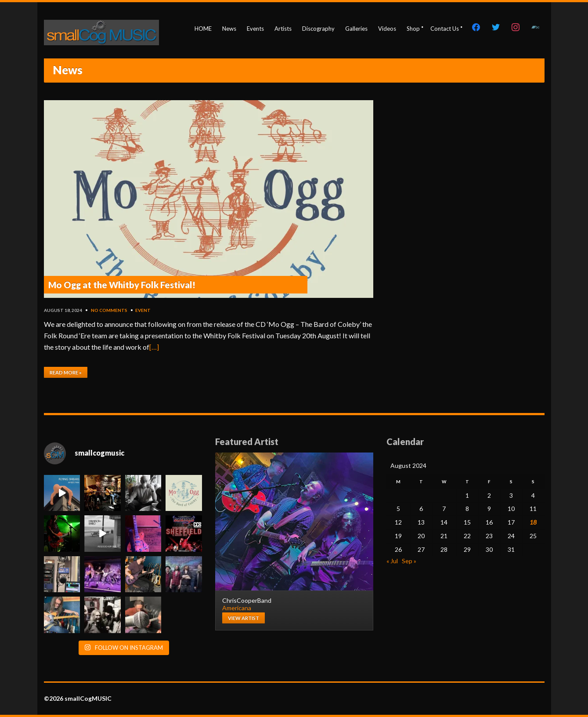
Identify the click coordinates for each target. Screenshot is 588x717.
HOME (203, 29)
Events (255, 29)
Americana (237, 608)
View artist (243, 618)
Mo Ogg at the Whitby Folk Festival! (122, 285)
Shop (413, 29)
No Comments (109, 310)
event (143, 310)
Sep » (409, 561)
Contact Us (445, 29)
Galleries (356, 29)
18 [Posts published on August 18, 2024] (533, 522)
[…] (154, 347)
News (229, 29)
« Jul (392, 561)
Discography (318, 29)
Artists (283, 29)
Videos (387, 29)
